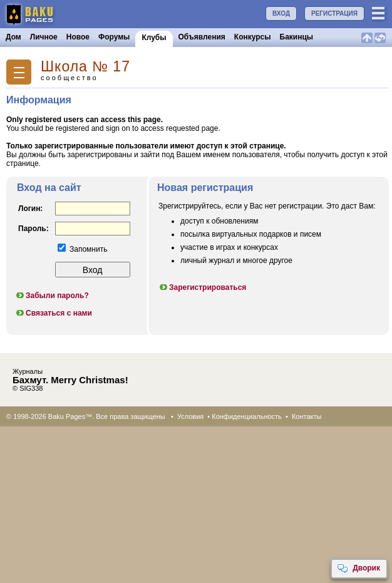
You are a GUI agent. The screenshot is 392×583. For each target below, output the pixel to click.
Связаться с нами (54, 313)
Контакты (307, 416)
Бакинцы (297, 37)
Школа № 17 (85, 67)
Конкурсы (253, 37)
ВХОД (281, 13)
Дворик (358, 569)
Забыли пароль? (52, 296)
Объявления (202, 37)
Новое (78, 37)
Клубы (154, 38)
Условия (190, 416)
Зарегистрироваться (202, 287)
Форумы (114, 37)
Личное (44, 37)
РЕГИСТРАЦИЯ (334, 13)
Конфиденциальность (247, 416)
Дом (13, 37)
